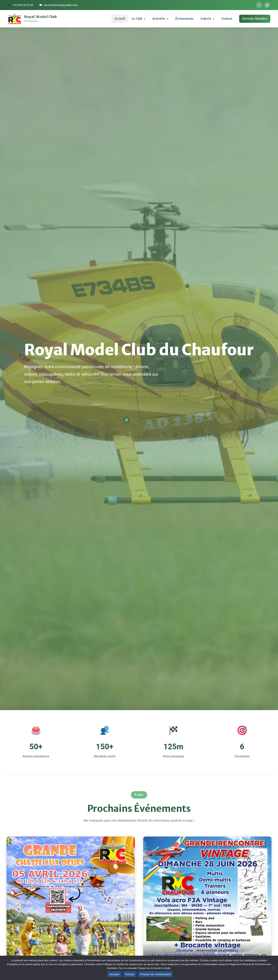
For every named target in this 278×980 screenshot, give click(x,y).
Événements (184, 19)
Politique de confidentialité (155, 974)
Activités (159, 19)
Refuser (130, 974)
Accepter (114, 974)
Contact (227, 19)
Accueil (120, 19)
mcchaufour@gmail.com (58, 5)
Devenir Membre (255, 19)
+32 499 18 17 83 (21, 5)
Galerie (206, 19)
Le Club (137, 19)
